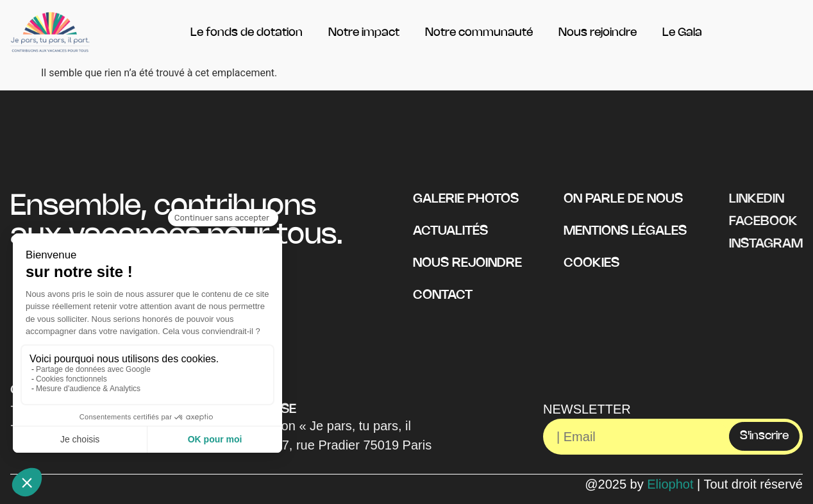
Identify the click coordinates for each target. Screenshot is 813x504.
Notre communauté (479, 33)
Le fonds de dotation (247, 33)
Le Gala (682, 33)
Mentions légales (625, 231)
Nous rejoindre (598, 33)
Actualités (450, 231)
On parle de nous (623, 199)
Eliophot (670, 484)
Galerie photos (466, 199)
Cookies (591, 263)
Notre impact (364, 33)
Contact (443, 295)
